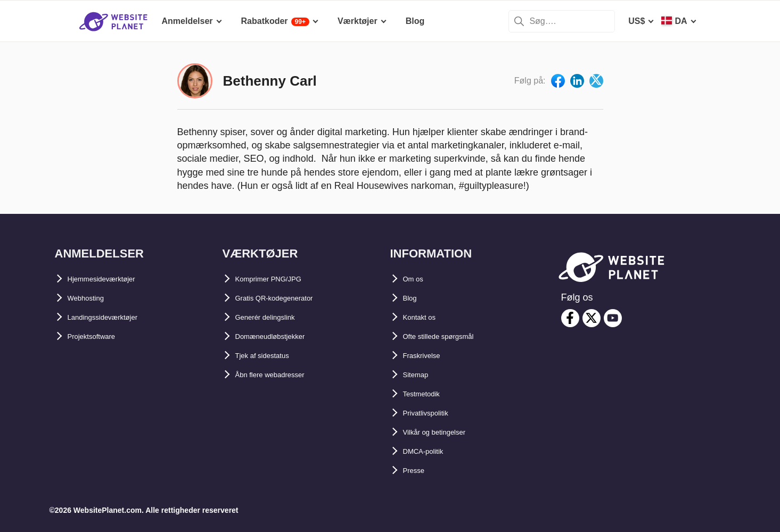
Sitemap (420, 375)
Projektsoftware (100, 336)
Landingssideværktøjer (114, 317)
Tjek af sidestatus (271, 356)
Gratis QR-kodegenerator (286, 298)
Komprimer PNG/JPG (278, 279)
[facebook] (570, 318)
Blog (413, 298)
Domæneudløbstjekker (281, 336)
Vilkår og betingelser (445, 432)
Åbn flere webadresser (281, 375)
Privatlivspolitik (434, 413)
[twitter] (592, 318)
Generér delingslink (275, 317)
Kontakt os (425, 317)
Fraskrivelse (428, 356)
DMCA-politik (430, 451)
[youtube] (613, 318)
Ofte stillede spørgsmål (450, 336)
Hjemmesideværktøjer (112, 279)
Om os (416, 279)
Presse (417, 471)
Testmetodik (428, 394)
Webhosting (92, 298)
